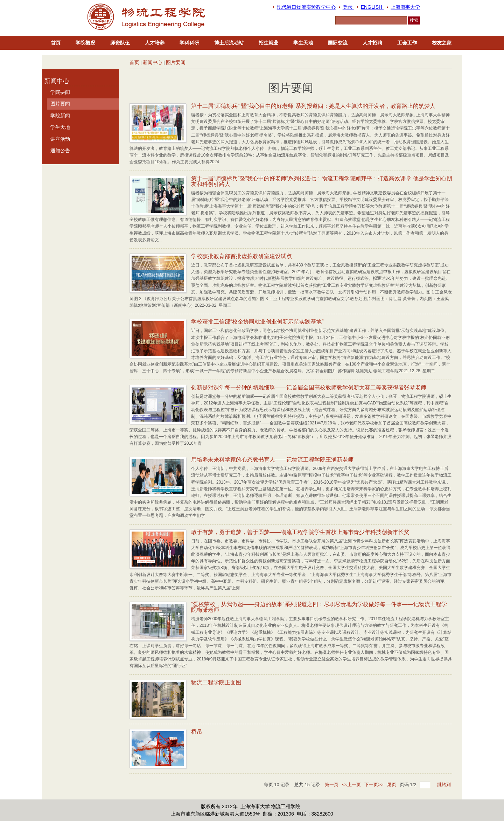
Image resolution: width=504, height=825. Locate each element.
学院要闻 (60, 92)
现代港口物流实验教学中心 (306, 7)
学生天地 (303, 43)
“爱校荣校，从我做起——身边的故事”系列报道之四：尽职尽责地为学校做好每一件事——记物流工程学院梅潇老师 (319, 607)
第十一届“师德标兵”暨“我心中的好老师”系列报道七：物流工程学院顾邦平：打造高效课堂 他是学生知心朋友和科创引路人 (322, 181)
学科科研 (189, 43)
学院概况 (85, 43)
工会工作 (407, 43)
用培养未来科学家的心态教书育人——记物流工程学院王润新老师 (272, 460)
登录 (348, 7)
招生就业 (268, 43)
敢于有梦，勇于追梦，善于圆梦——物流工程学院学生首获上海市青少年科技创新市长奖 (300, 532)
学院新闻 (60, 116)
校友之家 (442, 43)
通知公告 (60, 151)
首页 (56, 43)
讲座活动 (60, 139)
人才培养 (155, 43)
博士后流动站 (229, 43)
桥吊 (197, 732)
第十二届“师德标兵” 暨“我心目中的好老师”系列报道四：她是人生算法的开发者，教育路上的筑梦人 (313, 106)
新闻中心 (153, 62)
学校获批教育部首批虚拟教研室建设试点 (241, 256)
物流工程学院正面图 (216, 682)
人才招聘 (372, 43)
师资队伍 (120, 43)
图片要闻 (176, 62)
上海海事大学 (405, 7)
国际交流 (338, 43)
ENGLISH (372, 7)
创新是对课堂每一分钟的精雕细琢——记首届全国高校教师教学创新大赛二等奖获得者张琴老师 (309, 387)
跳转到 (445, 785)
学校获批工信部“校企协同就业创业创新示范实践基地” (257, 322)
